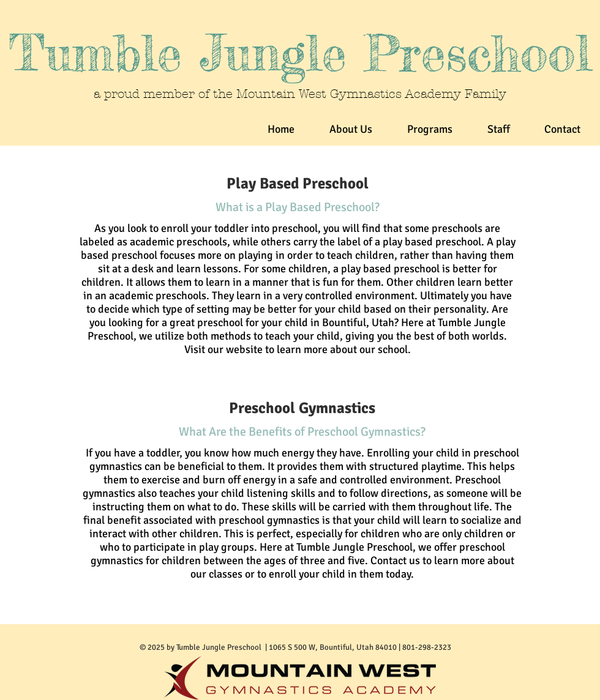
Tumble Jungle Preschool (300, 53)
